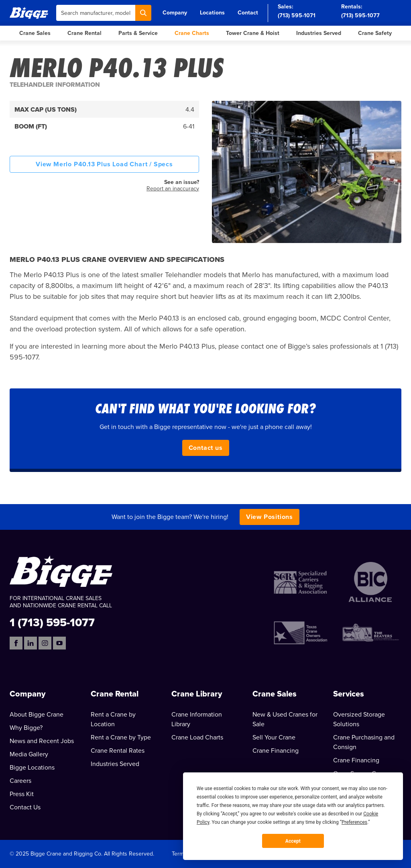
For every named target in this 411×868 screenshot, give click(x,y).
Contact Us (25, 807)
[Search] (143, 13)
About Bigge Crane (37, 715)
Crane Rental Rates (118, 751)
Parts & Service (138, 33)
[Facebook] (16, 643)
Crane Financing (276, 751)
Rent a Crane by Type (121, 737)
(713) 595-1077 (360, 15)
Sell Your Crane (274, 737)
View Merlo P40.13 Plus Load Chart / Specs (104, 164)
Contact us (206, 448)
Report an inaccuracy (173, 189)
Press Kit (22, 794)
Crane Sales (35, 33)
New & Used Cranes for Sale (285, 719)
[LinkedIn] (31, 643)
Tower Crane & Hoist (253, 33)
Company (175, 13)
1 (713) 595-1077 (52, 622)
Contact (248, 13)
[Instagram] (45, 643)
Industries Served (319, 33)
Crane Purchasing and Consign (364, 742)
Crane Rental (84, 33)
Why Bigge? (26, 728)
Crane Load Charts (197, 737)
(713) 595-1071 (297, 15)
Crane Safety (375, 33)
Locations (212, 13)
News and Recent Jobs (42, 741)
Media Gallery (29, 754)
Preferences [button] (354, 822)
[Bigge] (29, 13)
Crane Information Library (197, 719)
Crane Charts (192, 33)
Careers (20, 781)
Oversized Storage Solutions (359, 719)
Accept (293, 841)
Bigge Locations (32, 768)
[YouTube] (59, 643)
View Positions (270, 517)
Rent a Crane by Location (113, 719)
